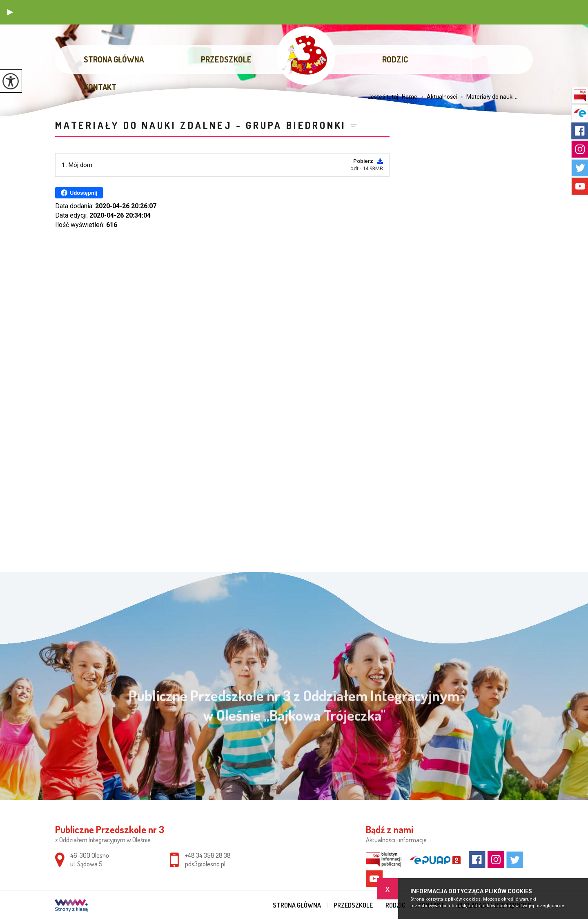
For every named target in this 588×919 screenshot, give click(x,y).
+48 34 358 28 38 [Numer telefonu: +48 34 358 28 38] (208, 855)
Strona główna (114, 59)
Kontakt (100, 87)
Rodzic (395, 59)
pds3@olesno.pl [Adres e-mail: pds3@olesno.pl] (205, 864)
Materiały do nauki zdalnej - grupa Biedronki (201, 125)
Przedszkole (226, 59)
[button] (10, 12)
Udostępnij (79, 193)
